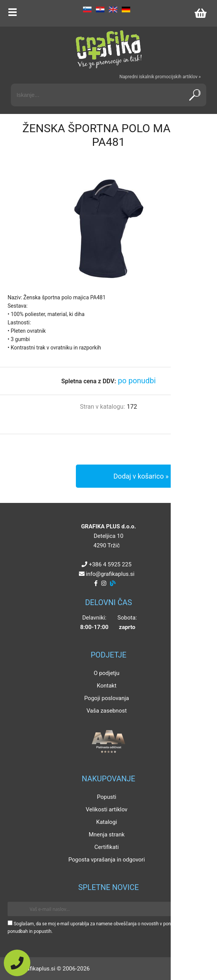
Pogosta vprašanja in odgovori (107, 860)
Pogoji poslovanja (107, 698)
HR (100, 9)
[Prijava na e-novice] (198, 909)
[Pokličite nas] (17, 963)
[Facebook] (96, 583)
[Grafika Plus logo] (108, 49)
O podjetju (107, 673)
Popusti (107, 797)
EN (113, 9)
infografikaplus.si (110, 574)
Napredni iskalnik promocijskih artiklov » (160, 77)
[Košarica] (200, 13)
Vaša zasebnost (107, 711)
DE (126, 9)
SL (87, 9)
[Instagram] (104, 583)
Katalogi (107, 822)
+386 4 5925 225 (110, 564)
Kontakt (107, 686)
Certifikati (107, 847)
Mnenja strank (107, 835)
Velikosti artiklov (107, 809)
